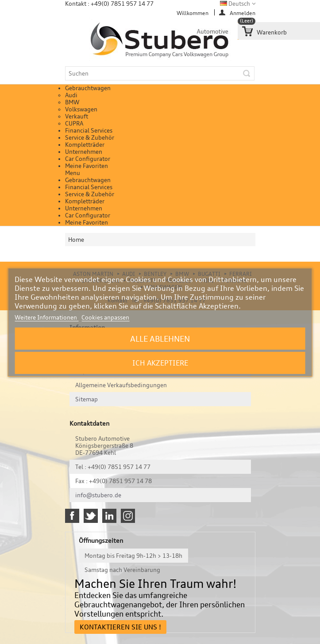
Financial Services (89, 130)
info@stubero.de (98, 495)
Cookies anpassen (105, 317)
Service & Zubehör (90, 137)
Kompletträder (85, 145)
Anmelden (243, 13)
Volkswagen (81, 109)
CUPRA (74, 123)
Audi (71, 95)
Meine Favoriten (87, 166)
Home (76, 240)
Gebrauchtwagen (88, 88)
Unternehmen (84, 152)
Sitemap (87, 399)
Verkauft (77, 116)
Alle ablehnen (160, 339)
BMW (72, 102)
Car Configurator (88, 159)
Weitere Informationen (46, 317)
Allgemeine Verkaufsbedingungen (121, 385)
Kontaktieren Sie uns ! (120, 627)
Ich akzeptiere (160, 363)
